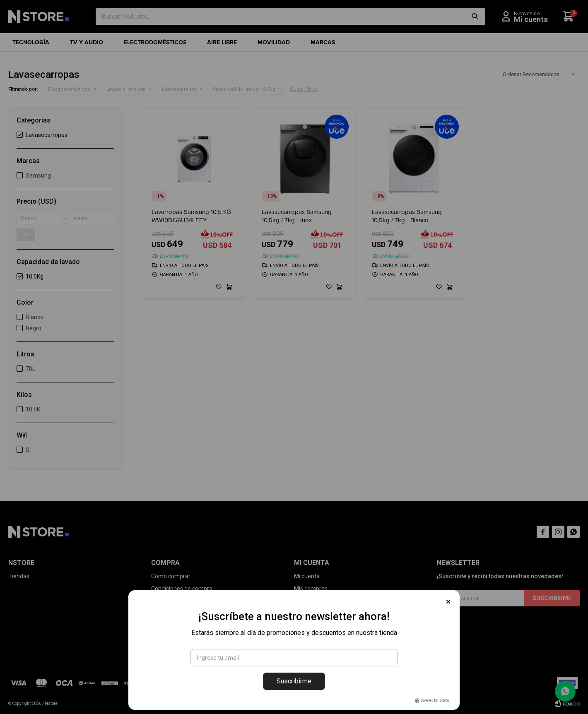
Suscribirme (294, 681)
